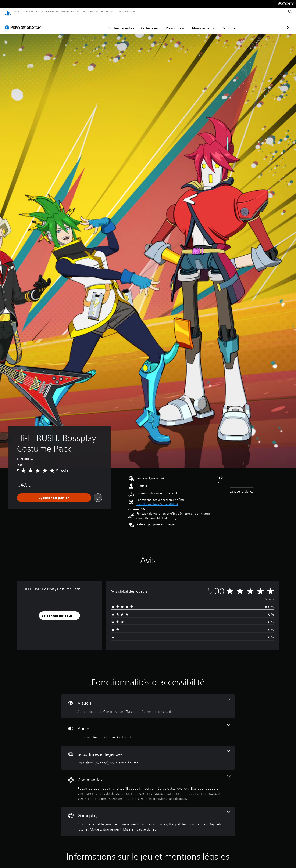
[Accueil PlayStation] (8, 12)
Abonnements (178, 24)
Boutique (107, 12)
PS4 (38, 12)
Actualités (89, 12)
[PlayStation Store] (24, 23)
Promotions (150, 24)
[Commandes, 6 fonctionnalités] (148, 784)
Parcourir (204, 24)
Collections (125, 24)
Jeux (17, 12)
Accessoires (68, 12)
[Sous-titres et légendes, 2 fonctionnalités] (148, 754)
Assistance (126, 12)
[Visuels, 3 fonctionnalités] (148, 702)
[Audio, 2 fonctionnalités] (148, 728)
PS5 (28, 12)
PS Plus (51, 12)
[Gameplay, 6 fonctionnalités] (148, 817)
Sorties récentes (97, 24)
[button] (157, 500)
